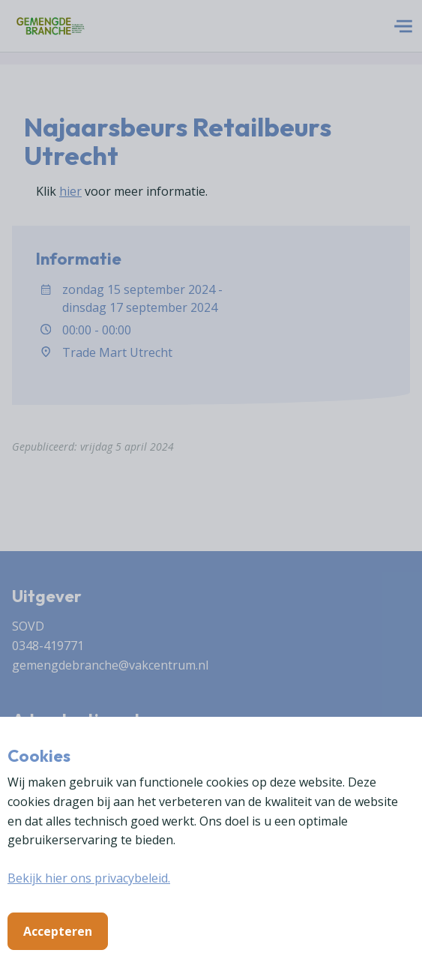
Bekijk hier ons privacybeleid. (89, 878)
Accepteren (58, 931)
